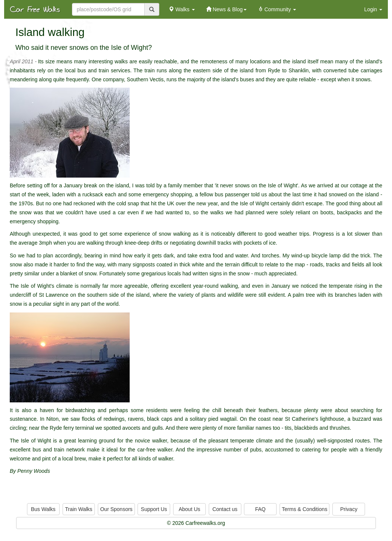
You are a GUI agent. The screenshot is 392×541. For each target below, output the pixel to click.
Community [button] (277, 9)
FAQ (260, 509)
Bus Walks (43, 509)
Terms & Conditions (304, 509)
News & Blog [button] (226, 9)
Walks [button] (182, 9)
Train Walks (79, 509)
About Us (190, 509)
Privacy (349, 509)
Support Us (154, 509)
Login (373, 9)
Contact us (225, 509)
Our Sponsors (116, 509)
